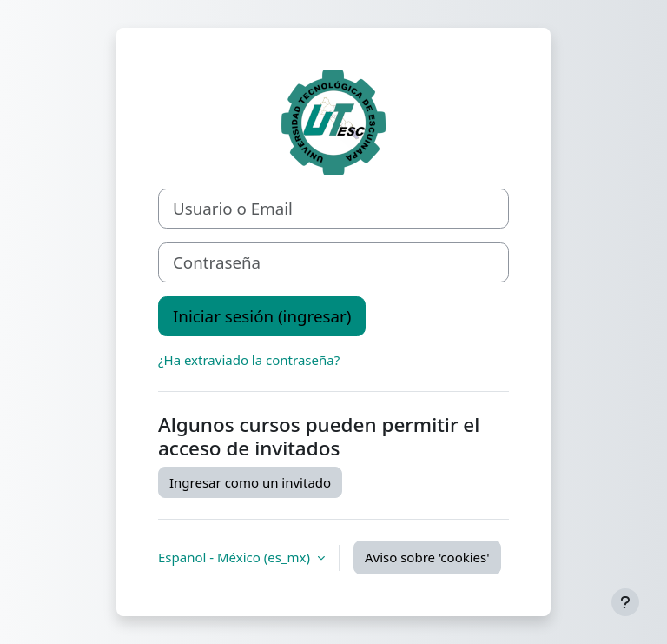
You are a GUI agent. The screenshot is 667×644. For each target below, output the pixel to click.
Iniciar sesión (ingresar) (262, 316)
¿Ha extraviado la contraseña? (249, 360)
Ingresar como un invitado (250, 482)
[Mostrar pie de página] (625, 602)
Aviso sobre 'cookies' (427, 557)
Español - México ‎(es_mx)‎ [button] (236, 557)
